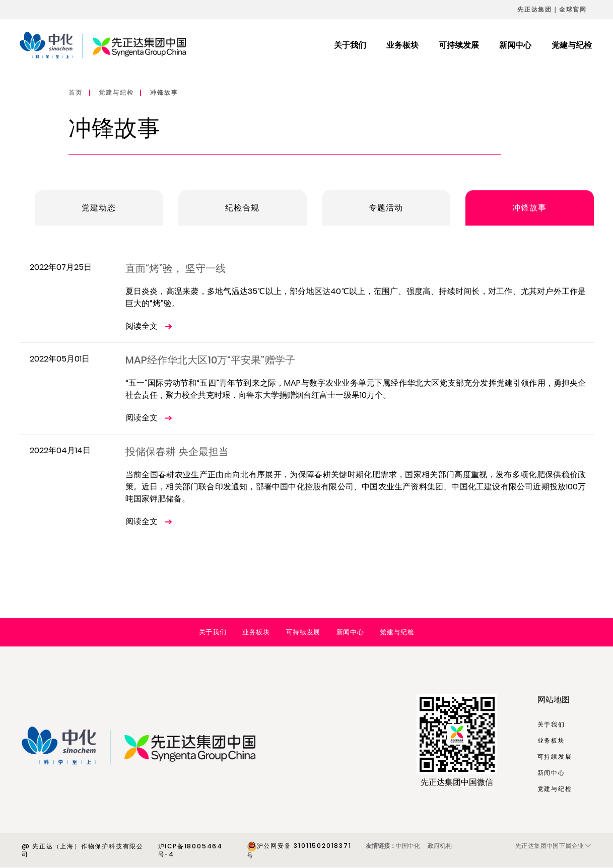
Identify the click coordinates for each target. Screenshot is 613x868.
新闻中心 (350, 632)
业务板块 (256, 632)
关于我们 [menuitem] (350, 45)
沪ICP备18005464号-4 (190, 850)
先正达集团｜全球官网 (552, 9)
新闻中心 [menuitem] (515, 45)
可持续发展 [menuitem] (459, 45)
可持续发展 (303, 632)
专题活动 (386, 208)
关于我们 (213, 632)
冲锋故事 (164, 92)
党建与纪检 (116, 92)
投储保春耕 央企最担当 (177, 452)
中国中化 (408, 846)
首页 (76, 92)
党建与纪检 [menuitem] (572, 45)
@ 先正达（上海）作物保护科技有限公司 (83, 850)
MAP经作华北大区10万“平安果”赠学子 (210, 360)
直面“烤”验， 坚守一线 (176, 268)
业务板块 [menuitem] (402, 45)
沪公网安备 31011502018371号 (299, 850)
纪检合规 (243, 208)
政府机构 (440, 846)
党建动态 (99, 208)
